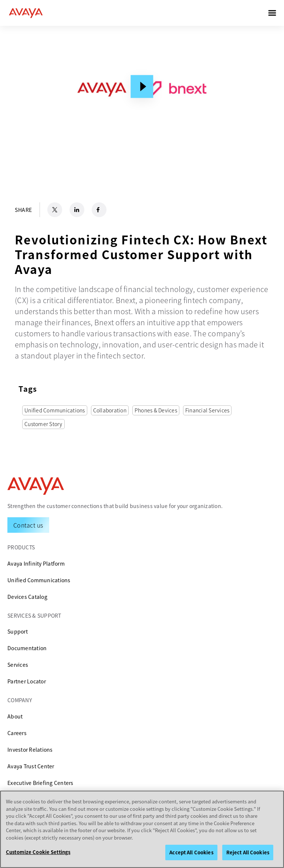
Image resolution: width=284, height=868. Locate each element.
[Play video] (142, 86)
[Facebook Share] (99, 210)
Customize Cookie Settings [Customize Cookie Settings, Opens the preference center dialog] (38, 852)
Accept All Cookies (191, 852)
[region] (142, 829)
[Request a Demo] (28, 525)
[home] (26, 13)
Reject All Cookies (248, 852)
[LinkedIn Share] (77, 210)
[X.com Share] (55, 210)
